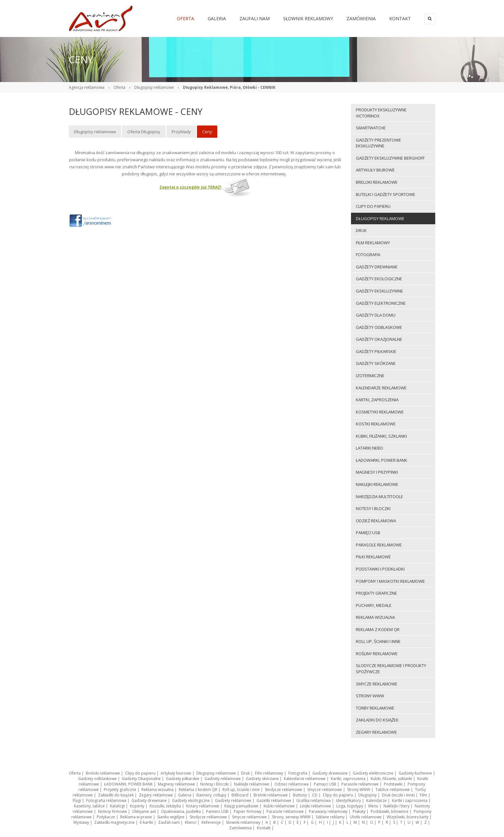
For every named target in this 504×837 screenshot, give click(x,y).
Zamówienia (240, 828)
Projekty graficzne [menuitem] (376, 593)
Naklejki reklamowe (252, 784)
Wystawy (81, 822)
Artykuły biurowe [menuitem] (375, 170)
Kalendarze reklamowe (305, 779)
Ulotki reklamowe (366, 817)
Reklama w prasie (136, 817)
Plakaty (359, 811)
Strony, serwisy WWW (291, 817)
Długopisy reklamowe (154, 87)
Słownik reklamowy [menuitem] (308, 19)
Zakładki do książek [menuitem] (377, 720)
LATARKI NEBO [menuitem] (369, 448)
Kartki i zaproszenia (410, 800)
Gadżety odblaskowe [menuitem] (379, 327)
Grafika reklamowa (314, 800)
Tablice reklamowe (393, 790)
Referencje (211, 822)
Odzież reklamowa (292, 784)
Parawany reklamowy (328, 811)
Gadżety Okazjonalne (141, 779)
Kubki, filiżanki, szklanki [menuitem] (381, 436)
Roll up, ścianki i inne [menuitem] (378, 641)
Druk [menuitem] (361, 230)
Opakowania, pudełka (181, 811)
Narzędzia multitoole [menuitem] (379, 497)
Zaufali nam (169, 822)
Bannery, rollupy (211, 795)
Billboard (240, 795)
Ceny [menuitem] (207, 132)
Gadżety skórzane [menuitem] (376, 363)
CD (315, 795)
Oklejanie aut (144, 811)
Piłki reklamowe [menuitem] (373, 557)
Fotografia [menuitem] (368, 255)
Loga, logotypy (350, 806)
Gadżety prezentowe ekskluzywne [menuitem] (378, 143)
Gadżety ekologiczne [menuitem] (379, 279)
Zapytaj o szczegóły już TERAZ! (190, 187)
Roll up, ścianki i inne (241, 790)
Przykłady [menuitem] (181, 132)
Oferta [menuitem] (185, 19)
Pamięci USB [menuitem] (368, 533)
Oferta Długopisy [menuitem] (144, 132)
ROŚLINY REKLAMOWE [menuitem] (377, 654)
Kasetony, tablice (89, 806)
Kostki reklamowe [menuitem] (376, 424)
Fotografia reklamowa (106, 800)
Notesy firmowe (113, 811)
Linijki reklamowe (315, 806)
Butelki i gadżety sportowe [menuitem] (386, 194)
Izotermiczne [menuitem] (370, 376)
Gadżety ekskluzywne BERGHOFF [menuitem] (390, 158)
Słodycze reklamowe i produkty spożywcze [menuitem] (391, 669)
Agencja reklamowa (87, 87)
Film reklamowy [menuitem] (373, 243)
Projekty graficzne (120, 790)
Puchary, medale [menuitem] (374, 605)
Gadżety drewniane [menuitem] (377, 267)
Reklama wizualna (157, 790)
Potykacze (106, 817)
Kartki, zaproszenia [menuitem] (377, 400)
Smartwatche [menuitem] (371, 128)
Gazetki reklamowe (274, 800)
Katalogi (117, 806)
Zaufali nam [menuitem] (255, 19)
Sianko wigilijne (171, 817)
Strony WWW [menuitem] (370, 696)
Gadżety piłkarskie (183, 779)
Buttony (300, 795)
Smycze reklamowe (325, 790)
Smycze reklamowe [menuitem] (377, 684)
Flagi (77, 800)
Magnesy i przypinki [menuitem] (377, 472)
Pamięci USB (325, 784)
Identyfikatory (348, 800)
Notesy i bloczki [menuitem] (373, 508)
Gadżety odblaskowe (97, 779)
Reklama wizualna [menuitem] (375, 617)
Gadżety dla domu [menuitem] (376, 315)
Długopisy (368, 795)
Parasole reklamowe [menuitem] (379, 545)
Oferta (119, 87)
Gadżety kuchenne (415, 773)
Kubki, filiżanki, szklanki (391, 779)
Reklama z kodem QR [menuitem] (378, 629)
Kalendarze (376, 800)
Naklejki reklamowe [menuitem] (377, 484)
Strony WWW (359, 790)
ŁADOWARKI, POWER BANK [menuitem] (382, 460)
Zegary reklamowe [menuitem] (376, 732)
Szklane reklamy (330, 817)
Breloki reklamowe (103, 773)
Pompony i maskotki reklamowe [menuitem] (390, 581)
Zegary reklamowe (156, 795)
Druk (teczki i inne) (398, 795)
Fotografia (298, 773)
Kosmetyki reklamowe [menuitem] (380, 412)
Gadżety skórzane (262, 779)
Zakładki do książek (116, 795)
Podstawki (393, 784)
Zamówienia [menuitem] (361, 19)
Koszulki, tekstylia (165, 806)
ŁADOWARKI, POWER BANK (128, 784)
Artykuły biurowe (176, 773)
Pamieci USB (217, 811)
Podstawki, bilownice (390, 811)
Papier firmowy (248, 811)
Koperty (137, 806)
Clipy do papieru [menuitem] (373, 206)
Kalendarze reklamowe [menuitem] (381, 388)
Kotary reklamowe (203, 806)
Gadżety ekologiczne (191, 800)
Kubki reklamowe (279, 806)
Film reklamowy (269, 773)
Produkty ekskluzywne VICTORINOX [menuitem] (381, 113)
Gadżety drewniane (330, 773)
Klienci (191, 822)
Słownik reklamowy (243, 822)
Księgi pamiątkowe (241, 806)
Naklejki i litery (396, 806)
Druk (245, 773)
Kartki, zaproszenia (348, 779)
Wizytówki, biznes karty (408, 817)
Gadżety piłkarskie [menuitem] (376, 351)
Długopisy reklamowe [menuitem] (95, 132)
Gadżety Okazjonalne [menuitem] (379, 339)
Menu (373, 806)
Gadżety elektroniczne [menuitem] (381, 303)
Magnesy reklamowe (176, 784)
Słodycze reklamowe (283, 790)
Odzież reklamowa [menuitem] (376, 521)
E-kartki (146, 822)
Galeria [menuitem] (217, 19)
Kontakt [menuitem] (400, 19)
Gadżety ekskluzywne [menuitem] (379, 291)
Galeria (185, 795)
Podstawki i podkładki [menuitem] (380, 569)
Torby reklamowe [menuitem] (375, 708)
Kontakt (264, 828)
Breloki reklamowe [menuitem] (377, 182)
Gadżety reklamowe (223, 779)
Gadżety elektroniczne (373, 773)
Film (423, 795)
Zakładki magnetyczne (114, 822)
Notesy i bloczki (215, 784)
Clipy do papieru (140, 773)
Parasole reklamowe (360, 784)
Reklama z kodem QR (198, 790)
